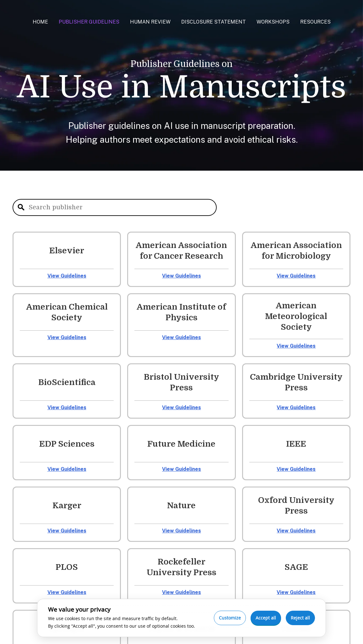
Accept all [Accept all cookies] (266, 618)
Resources (315, 22)
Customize (230, 618)
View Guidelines (67, 276)
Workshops (273, 22)
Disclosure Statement (214, 22)
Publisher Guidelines (89, 22)
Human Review (150, 22)
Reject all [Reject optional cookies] (300, 618)
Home (40, 22)
